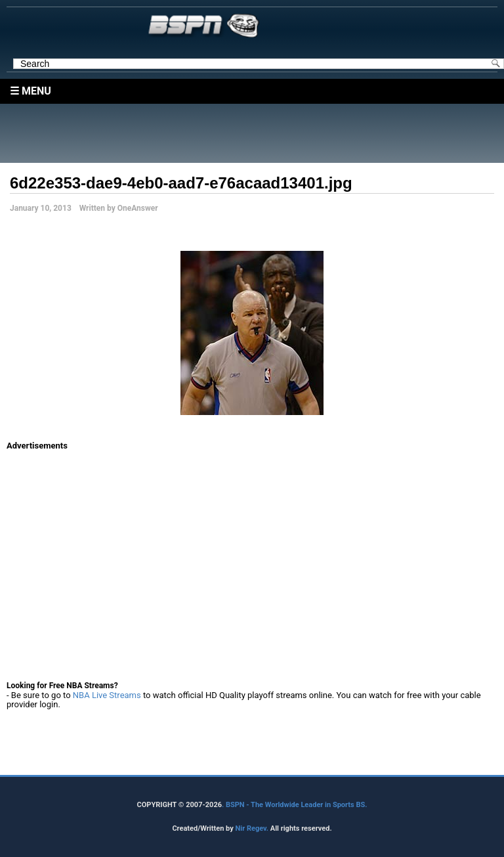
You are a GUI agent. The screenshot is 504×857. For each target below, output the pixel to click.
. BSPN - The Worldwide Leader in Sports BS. (294, 805)
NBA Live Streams (107, 695)
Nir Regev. (252, 828)
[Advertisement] (255, 133)
